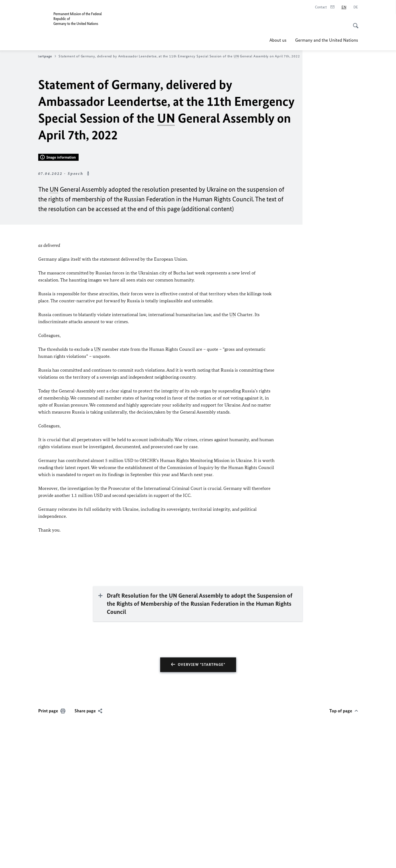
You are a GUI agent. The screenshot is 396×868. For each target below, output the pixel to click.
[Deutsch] (356, 7)
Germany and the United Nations (327, 40)
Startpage (46, 56)
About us (278, 40)
